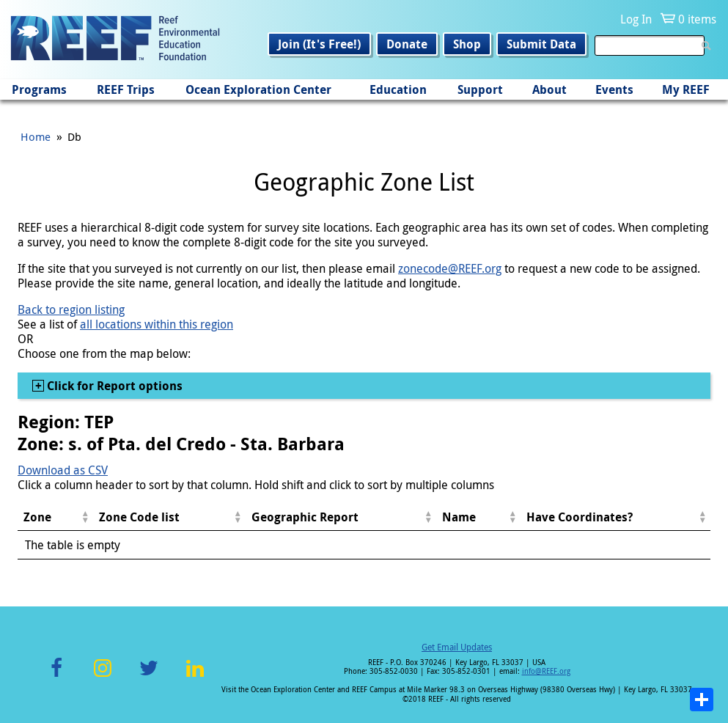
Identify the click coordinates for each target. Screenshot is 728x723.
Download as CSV (63, 470)
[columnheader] (55, 517)
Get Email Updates (457, 647)
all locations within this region (157, 324)
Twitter (149, 676)
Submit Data (541, 44)
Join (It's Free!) (319, 44)
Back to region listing (71, 309)
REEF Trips (126, 89)
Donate (407, 44)
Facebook (56, 676)
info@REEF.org (546, 671)
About (549, 89)
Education (398, 89)
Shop (467, 44)
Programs (39, 89)
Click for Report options (113, 386)
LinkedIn (195, 676)
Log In (636, 19)
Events (614, 89)
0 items (697, 19)
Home (36, 136)
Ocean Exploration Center (258, 89)
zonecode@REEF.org (450, 268)
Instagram (103, 676)
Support (480, 89)
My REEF (686, 89)
